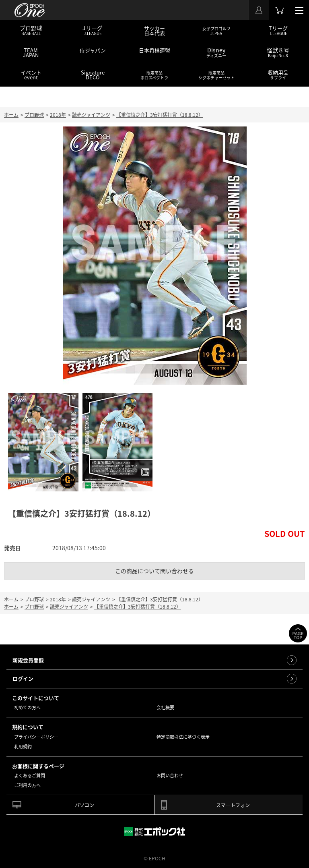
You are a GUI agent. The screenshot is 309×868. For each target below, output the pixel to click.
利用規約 (23, 747)
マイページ (259, 10)
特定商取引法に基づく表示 (183, 737)
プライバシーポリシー (36, 737)
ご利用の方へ (27, 785)
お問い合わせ (170, 776)
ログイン (23, 678)
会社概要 (165, 707)
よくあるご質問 (30, 776)
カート (279, 10)
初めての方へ (27, 707)
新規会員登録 (28, 660)
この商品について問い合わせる (154, 571)
